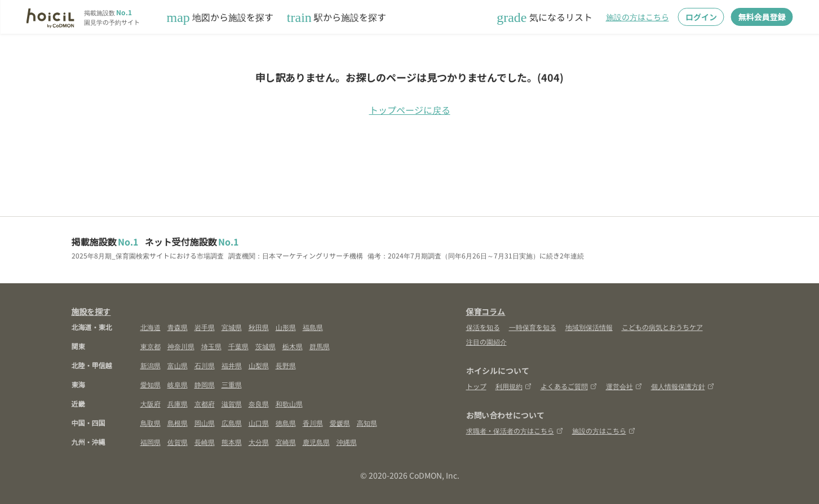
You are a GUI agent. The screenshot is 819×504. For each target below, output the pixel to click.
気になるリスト (544, 17)
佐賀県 (178, 442)
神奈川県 (181, 346)
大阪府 (150, 403)
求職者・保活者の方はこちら (515, 431)
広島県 (232, 423)
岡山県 (205, 423)
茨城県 (265, 346)
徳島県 (286, 423)
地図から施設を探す (220, 17)
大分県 (259, 442)
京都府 (205, 403)
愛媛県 (340, 423)
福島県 (313, 327)
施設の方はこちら (638, 17)
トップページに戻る (410, 110)
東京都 (150, 346)
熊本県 (232, 442)
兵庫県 (178, 403)
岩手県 (205, 327)
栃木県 (293, 346)
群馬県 (320, 346)
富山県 (178, 365)
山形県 (286, 327)
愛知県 (150, 384)
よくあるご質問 (569, 386)
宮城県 (232, 327)
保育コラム (486, 311)
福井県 (232, 365)
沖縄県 (347, 442)
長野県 (286, 365)
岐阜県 (178, 384)
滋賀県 (232, 403)
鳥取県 (150, 423)
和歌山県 (289, 403)
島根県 (178, 423)
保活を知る (483, 327)
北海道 (150, 327)
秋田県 (259, 327)
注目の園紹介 (486, 342)
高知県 (367, 423)
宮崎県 (286, 442)
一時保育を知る (533, 327)
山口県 (259, 423)
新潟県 (150, 365)
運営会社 (624, 386)
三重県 (232, 384)
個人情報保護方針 (683, 386)
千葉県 (238, 346)
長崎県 (205, 442)
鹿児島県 (316, 442)
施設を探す (91, 311)
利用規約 (513, 386)
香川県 (313, 423)
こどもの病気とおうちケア (662, 327)
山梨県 (259, 365)
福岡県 (150, 442)
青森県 (178, 327)
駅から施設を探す (337, 17)
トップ (476, 386)
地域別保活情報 (589, 327)
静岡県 (205, 384)
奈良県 (259, 403)
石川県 (205, 365)
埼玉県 (211, 346)
